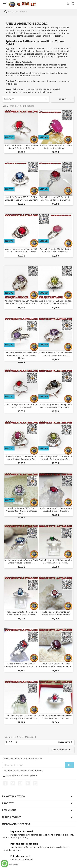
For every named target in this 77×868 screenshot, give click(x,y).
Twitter (13, 783)
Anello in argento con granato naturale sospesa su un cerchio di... (56, 665)
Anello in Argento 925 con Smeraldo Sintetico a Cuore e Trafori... (56, 561)
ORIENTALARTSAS (11, 864)
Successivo (66, 742)
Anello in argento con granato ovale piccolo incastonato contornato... (56, 717)
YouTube (20, 783)
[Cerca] (39, 11)
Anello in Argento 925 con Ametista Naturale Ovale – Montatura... (56, 354)
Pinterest (28, 783)
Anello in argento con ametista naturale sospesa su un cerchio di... (21, 717)
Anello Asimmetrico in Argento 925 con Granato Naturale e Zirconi (21, 250)
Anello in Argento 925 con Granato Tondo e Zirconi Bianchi (21, 406)
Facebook (5, 783)
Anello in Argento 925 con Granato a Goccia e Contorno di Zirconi (21, 147)
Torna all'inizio (61, 750)
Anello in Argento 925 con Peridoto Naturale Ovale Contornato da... (56, 302)
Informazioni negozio (16, 824)
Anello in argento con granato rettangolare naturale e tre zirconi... (21, 665)
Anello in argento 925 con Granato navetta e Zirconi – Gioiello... (56, 510)
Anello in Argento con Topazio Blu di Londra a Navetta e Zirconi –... (21, 561)
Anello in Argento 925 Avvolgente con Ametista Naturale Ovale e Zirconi (21, 355)
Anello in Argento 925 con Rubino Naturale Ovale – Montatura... (56, 250)
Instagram (35, 783)
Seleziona (26, 99)
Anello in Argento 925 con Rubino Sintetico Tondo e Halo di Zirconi (56, 198)
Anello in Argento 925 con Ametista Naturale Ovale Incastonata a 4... (21, 302)
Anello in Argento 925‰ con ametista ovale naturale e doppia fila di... (21, 511)
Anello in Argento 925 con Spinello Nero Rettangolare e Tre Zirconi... (56, 406)
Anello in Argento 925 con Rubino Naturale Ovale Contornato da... (21, 458)
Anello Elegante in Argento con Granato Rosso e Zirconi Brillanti (56, 613)
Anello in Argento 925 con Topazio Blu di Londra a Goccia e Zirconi (21, 613)
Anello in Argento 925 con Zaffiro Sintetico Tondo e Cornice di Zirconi (21, 198)
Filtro (63, 99)
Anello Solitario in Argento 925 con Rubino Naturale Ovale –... (56, 147)
